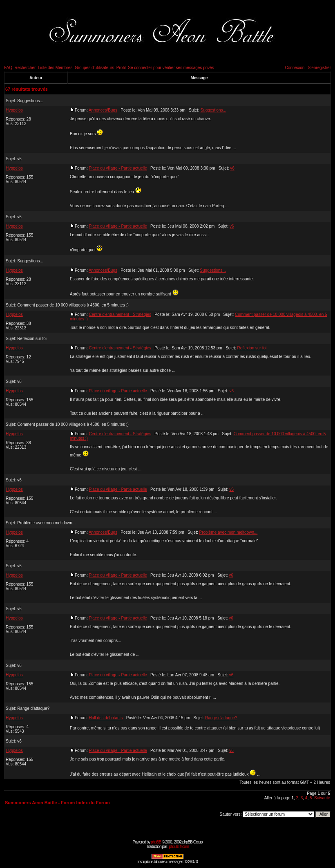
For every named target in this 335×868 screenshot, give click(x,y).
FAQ (8, 68)
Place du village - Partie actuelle (118, 168)
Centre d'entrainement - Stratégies (120, 314)
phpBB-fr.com (179, 847)
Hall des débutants (106, 718)
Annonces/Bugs (103, 110)
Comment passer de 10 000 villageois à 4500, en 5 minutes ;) (73, 305)
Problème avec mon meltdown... (46, 523)
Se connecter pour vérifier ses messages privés (171, 68)
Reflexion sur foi (32, 339)
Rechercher (25, 68)
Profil (121, 68)
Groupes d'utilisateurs (94, 68)
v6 (19, 159)
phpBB (156, 842)
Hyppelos (14, 110)
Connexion (295, 68)
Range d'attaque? (33, 708)
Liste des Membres (55, 68)
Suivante (322, 798)
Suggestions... (30, 101)
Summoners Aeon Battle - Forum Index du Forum (57, 803)
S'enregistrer (319, 68)
